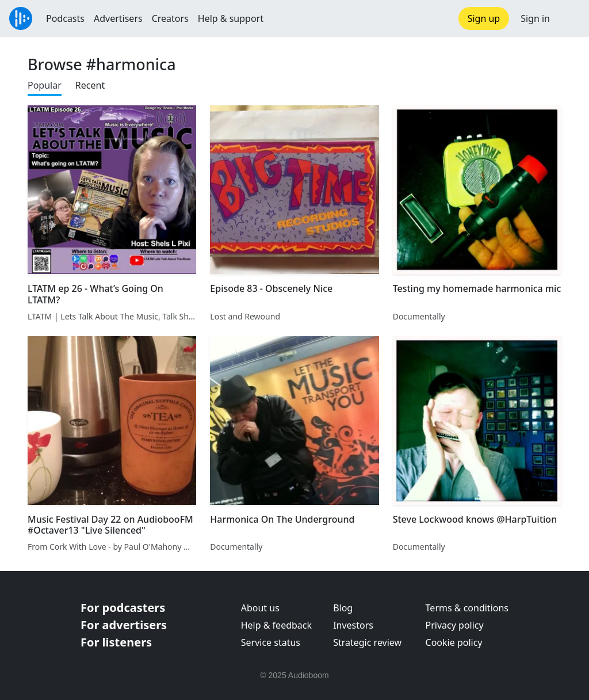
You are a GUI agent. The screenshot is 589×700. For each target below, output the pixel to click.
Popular (45, 85)
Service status (271, 642)
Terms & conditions (467, 608)
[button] (569, 18)
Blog (343, 608)
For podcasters (123, 608)
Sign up (484, 18)
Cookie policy (454, 642)
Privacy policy (455, 625)
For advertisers (124, 625)
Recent (90, 85)
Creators (170, 18)
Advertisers (118, 18)
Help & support (231, 18)
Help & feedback (276, 625)
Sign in (535, 18)
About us (260, 608)
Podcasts (65, 18)
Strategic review (367, 642)
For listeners (116, 642)
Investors (353, 625)
